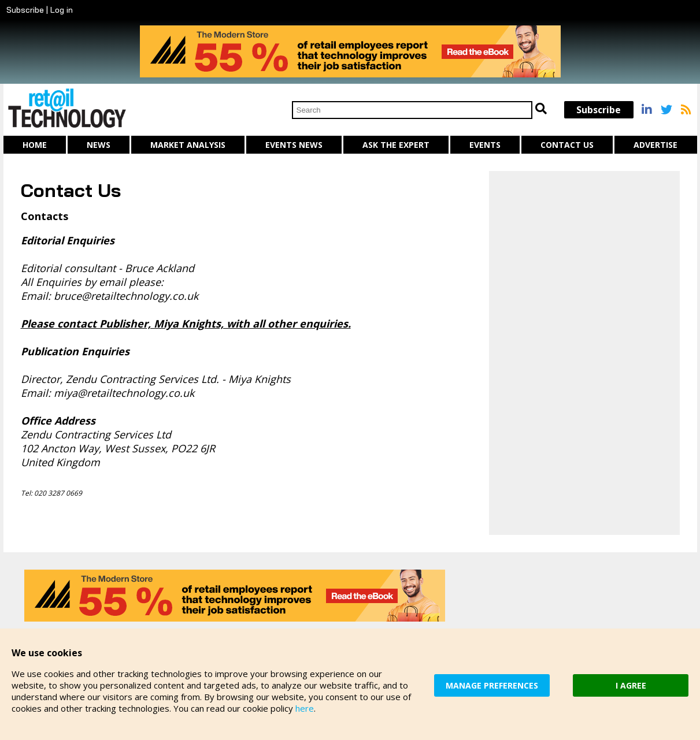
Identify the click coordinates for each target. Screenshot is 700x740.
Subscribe (25, 10)
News (99, 145)
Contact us (567, 145)
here (305, 708)
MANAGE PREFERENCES (492, 685)
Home (35, 145)
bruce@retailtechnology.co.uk (126, 296)
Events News (294, 145)
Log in (62, 10)
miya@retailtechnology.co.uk (124, 393)
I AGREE (631, 685)
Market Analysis (188, 145)
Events (485, 145)
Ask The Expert (396, 145)
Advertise (655, 145)
